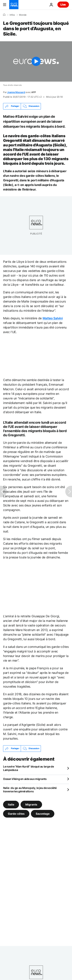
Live (63, 4)
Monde (23, 15)
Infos (12, 15)
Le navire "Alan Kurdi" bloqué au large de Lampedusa (29, 768)
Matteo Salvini (53, 318)
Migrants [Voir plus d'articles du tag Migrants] (31, 804)
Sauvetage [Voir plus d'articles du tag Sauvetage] (43, 813)
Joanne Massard (16, 92)
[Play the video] (36, 61)
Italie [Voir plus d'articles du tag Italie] (11, 804)
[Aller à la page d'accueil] (14, 5)
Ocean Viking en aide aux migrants (25, 779)
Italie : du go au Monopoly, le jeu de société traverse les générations (30, 790)
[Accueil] (4, 15)
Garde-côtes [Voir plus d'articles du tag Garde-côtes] (16, 813)
